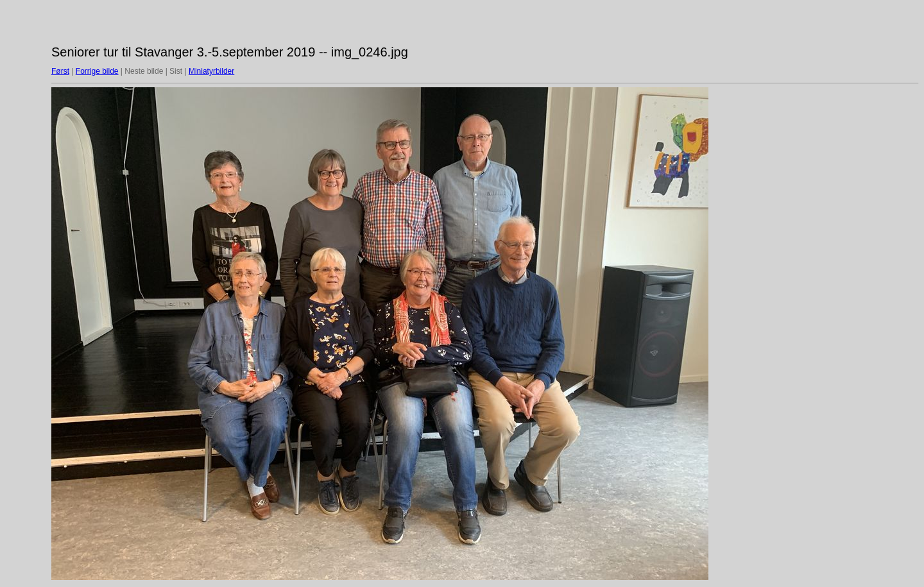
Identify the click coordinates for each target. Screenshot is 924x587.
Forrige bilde (97, 71)
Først (60, 71)
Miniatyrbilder (211, 71)
